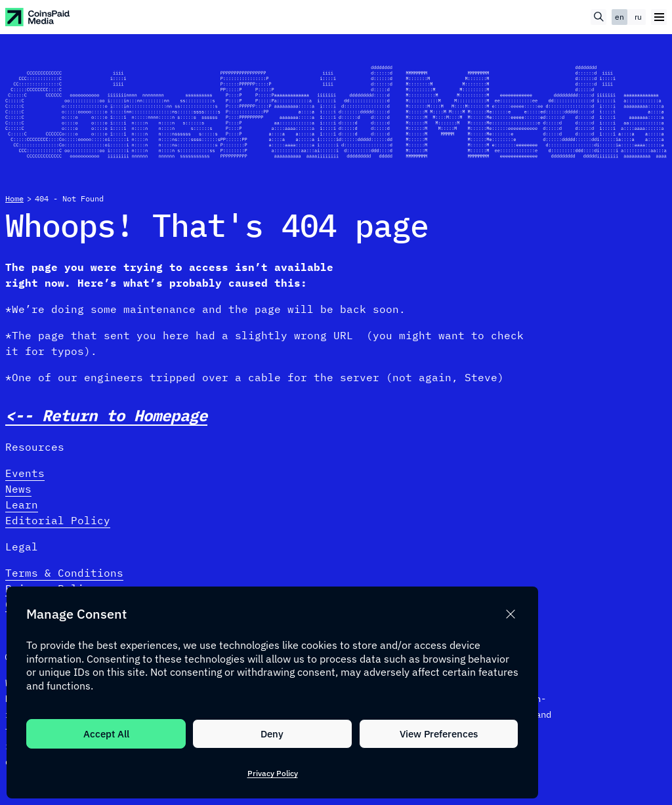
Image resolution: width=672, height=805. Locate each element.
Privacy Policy (273, 773)
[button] (511, 614)
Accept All (106, 734)
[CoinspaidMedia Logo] (38, 17)
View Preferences (439, 734)
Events (25, 473)
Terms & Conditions (64, 573)
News (18, 489)
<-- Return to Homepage (106, 415)
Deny (272, 734)
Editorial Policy (58, 520)
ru (638, 17)
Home (14, 198)
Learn (22, 505)
